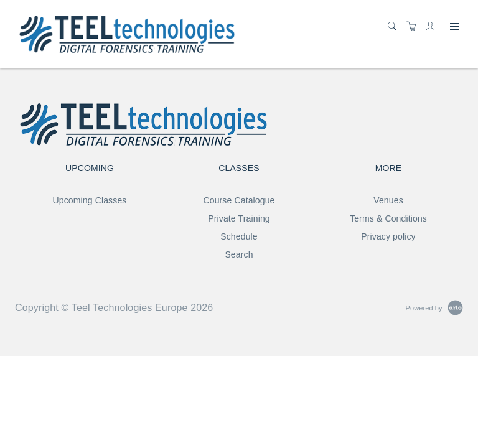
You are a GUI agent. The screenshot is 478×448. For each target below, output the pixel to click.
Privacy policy (388, 236)
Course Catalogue (239, 200)
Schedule (239, 236)
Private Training (239, 218)
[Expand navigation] (453, 27)
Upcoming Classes (90, 200)
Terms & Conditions (388, 218)
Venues (388, 200)
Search (239, 254)
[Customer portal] (433, 27)
